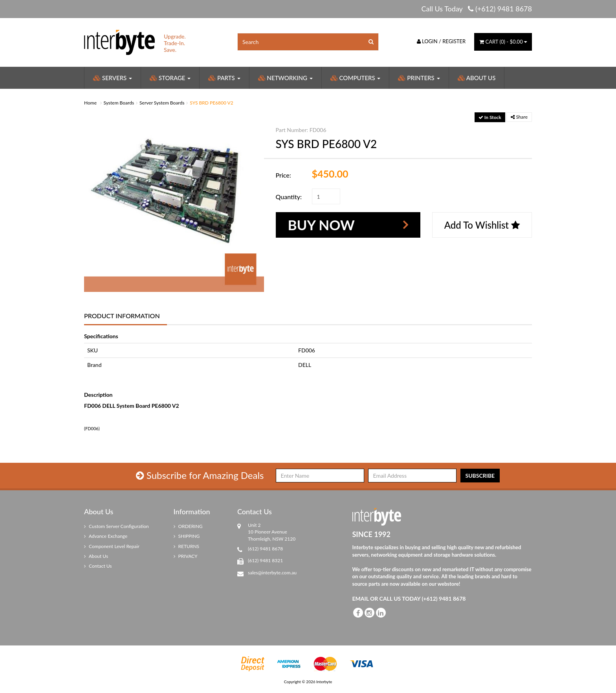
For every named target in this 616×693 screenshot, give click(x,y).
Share (519, 117)
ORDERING (188, 526)
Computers (356, 78)
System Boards (119, 103)
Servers (113, 78)
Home (90, 103)
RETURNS (187, 546)
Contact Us (98, 566)
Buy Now (321, 225)
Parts (224, 78)
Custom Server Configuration (116, 526)
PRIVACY (186, 556)
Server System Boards (162, 103)
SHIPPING (187, 536)
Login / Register (441, 41)
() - (503, 42)
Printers (419, 78)
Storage (170, 78)
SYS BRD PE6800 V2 (211, 103)
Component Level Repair (112, 546)
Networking (285, 78)
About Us (477, 78)
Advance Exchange (106, 536)
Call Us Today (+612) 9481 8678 (477, 9)
